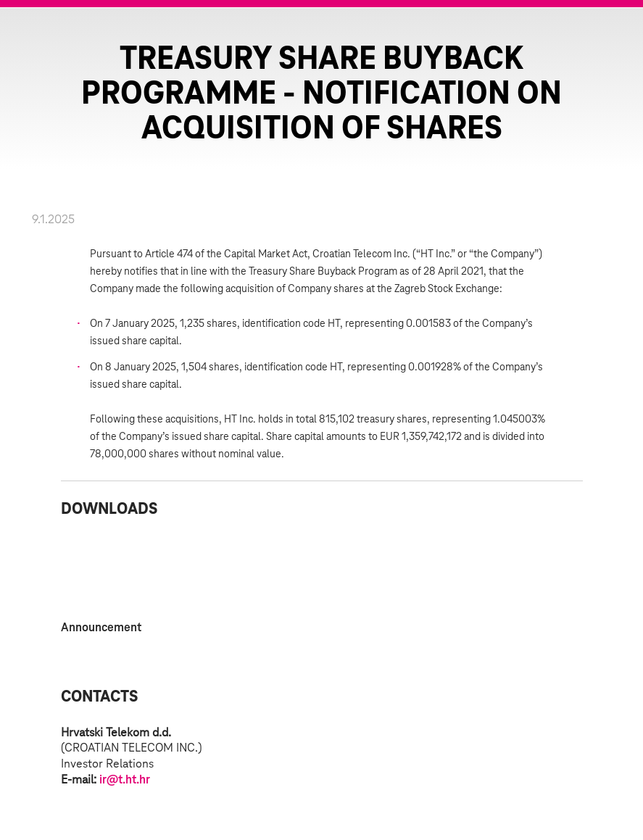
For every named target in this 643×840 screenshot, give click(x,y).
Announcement (101, 628)
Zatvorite (614, 36)
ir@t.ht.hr (125, 780)
